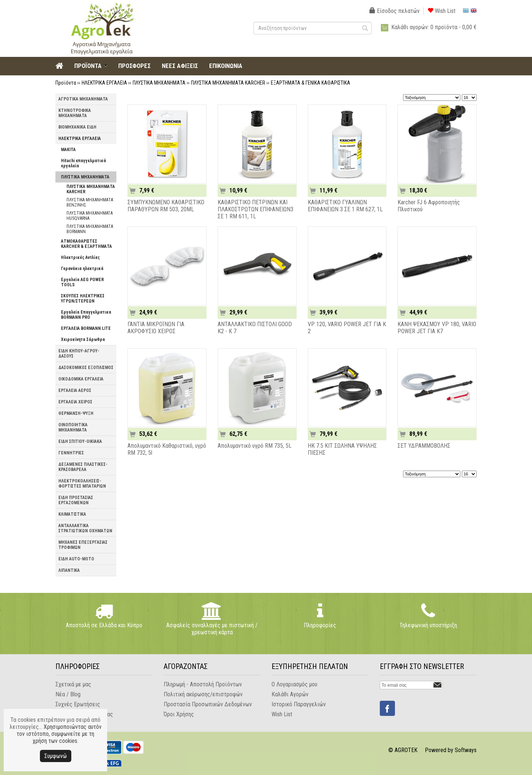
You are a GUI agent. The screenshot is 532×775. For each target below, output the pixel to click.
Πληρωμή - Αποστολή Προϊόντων (203, 684)
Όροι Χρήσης (179, 714)
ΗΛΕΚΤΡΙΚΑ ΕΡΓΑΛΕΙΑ (104, 83)
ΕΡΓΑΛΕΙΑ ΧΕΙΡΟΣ (75, 402)
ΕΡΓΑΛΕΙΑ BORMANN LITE (86, 328)
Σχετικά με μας (73, 684)
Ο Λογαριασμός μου (294, 684)
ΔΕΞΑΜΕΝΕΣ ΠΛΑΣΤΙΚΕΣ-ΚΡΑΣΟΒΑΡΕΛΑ (83, 467)
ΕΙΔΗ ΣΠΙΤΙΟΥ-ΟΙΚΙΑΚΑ (80, 441)
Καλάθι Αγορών (290, 694)
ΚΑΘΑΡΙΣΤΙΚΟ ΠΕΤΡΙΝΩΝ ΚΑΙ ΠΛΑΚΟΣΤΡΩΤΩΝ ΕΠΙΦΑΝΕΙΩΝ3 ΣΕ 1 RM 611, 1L (255, 209)
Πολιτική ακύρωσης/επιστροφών (203, 694)
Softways (466, 750)
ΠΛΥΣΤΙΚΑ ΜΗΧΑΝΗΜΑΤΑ (159, 83)
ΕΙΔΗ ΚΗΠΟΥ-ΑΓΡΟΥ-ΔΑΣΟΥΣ (79, 354)
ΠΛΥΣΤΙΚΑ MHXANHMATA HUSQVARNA (90, 216)
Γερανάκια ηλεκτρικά (82, 269)
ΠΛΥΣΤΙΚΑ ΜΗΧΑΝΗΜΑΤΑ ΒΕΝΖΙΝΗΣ (90, 202)
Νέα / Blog (68, 694)
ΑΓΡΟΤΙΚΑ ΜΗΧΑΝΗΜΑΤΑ (83, 99)
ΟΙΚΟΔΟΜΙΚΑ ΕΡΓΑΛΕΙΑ (81, 379)
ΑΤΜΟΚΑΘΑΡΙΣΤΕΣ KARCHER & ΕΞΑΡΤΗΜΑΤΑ (86, 244)
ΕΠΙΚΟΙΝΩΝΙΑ (226, 66)
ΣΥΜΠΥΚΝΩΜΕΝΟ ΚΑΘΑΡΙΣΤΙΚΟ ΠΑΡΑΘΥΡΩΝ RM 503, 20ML (166, 206)
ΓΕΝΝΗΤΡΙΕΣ (71, 453)
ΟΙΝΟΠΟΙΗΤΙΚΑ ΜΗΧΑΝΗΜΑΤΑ (73, 427)
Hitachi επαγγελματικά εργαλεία (83, 163)
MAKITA (68, 150)
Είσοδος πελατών (395, 11)
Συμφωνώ (56, 756)
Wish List (441, 11)
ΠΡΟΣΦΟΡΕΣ (134, 66)
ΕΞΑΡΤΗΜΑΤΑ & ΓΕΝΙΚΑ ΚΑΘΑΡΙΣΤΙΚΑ (311, 83)
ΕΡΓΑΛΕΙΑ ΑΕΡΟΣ (75, 390)
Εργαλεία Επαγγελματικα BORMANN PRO (86, 315)
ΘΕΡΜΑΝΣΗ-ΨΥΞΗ (76, 413)
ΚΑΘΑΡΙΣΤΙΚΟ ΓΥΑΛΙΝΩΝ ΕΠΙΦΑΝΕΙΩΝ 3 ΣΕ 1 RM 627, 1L (345, 206)
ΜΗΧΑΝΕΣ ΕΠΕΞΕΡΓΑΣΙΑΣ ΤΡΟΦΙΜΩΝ (83, 545)
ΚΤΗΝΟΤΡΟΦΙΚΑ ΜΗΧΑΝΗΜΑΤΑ (75, 113)
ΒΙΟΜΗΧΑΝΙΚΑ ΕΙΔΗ (77, 127)
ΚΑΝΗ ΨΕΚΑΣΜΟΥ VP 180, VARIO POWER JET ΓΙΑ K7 (437, 328)
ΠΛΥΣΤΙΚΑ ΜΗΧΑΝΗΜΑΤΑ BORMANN (90, 229)
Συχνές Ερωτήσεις (78, 704)
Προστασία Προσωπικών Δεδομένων (208, 704)
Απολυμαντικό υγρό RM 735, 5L (255, 446)
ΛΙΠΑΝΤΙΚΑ (69, 570)
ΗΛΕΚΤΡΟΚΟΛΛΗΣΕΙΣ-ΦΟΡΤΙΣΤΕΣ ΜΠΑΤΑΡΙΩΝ (82, 484)
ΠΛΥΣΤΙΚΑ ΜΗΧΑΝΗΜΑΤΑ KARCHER (228, 83)
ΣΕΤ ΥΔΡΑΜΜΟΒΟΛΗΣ (424, 446)
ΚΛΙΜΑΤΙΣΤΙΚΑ (72, 514)
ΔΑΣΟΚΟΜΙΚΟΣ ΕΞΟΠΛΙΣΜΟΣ (86, 368)
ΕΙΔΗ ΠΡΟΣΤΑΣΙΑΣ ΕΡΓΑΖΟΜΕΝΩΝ (76, 500)
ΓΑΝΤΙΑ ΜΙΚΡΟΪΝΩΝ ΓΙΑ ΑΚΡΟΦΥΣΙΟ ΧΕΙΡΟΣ (156, 328)
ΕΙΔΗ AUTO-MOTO (76, 559)
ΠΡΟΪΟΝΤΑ (88, 66)
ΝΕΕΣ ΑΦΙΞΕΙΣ (180, 66)
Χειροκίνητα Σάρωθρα (83, 339)
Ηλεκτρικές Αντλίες (80, 257)
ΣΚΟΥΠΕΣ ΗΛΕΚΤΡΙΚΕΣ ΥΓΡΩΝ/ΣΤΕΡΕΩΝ (83, 298)
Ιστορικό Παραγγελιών (299, 704)
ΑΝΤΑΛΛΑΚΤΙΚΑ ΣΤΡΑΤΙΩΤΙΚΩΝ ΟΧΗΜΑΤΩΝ (85, 528)
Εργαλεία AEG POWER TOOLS (82, 282)
